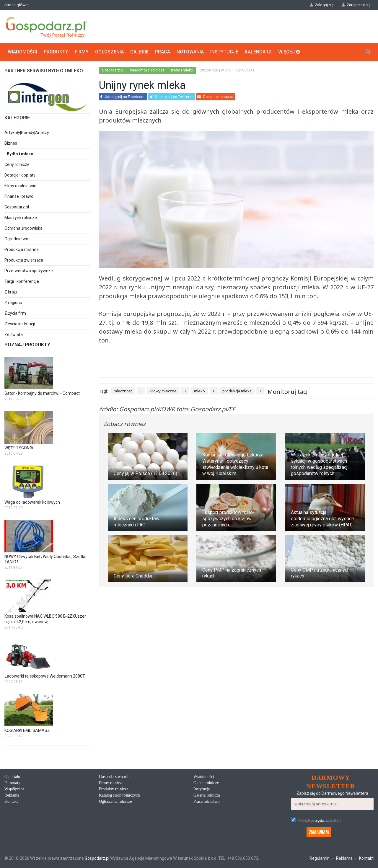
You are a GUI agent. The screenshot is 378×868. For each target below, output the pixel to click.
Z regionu (13, 303)
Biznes (11, 143)
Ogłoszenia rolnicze (115, 801)
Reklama (12, 795)
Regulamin (320, 858)
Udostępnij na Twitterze (171, 97)
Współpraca (14, 789)
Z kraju (11, 292)
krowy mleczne (163, 391)
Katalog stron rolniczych (119, 795)
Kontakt (11, 801)
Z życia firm (15, 313)
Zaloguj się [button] (322, 5)
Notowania (190, 52)
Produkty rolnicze (114, 789)
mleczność (123, 391)
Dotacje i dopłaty (20, 175)
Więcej (289, 52)
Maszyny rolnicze (21, 218)
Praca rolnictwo (206, 801)
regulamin (322, 820)
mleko (199, 391)
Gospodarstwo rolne (116, 777)
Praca (163, 52)
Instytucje (224, 52)
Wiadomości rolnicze (147, 70)
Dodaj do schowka (215, 97)
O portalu (12, 777)
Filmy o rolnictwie (20, 186)
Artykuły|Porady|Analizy (27, 133)
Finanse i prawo (19, 196)
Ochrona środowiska (23, 228)
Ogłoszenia (109, 52)
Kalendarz (258, 52)
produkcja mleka (237, 391)
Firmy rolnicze (111, 783)
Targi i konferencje (22, 281)
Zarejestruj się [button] (356, 5)
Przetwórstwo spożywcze (29, 271)
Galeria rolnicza (207, 795)
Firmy (82, 52)
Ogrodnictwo (16, 239)
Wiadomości (22, 52)
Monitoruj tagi (288, 392)
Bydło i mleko (20, 154)
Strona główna (17, 5)
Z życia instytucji (20, 324)
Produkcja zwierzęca (24, 260)
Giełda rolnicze (206, 783)
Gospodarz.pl (17, 207)
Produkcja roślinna (22, 249)
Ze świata (14, 335)
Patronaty (12, 783)
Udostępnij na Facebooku (123, 97)
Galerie (139, 52)
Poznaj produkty (27, 345)
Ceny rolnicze (17, 164)
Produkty (56, 52)
